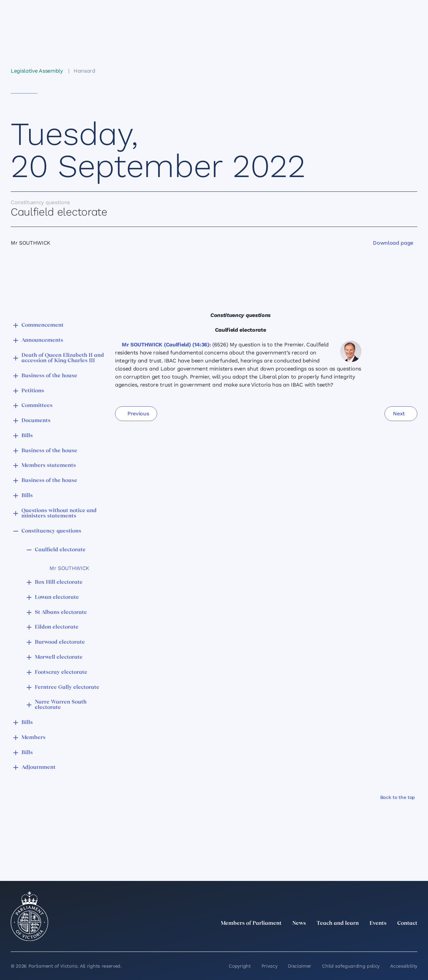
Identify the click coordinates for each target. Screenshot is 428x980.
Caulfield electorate (60, 550)
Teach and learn (338, 923)
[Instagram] (369, 938)
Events (378, 923)
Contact (407, 923)
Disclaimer (300, 966)
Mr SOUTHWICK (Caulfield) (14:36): (166, 345)
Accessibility (404, 966)
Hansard (84, 71)
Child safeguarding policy (351, 966)
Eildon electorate (57, 627)
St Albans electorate (61, 612)
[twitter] (340, 938)
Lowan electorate (57, 597)
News (299, 923)
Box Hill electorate (59, 582)
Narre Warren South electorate (61, 705)
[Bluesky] (413, 938)
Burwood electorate (60, 642)
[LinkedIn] (354, 938)
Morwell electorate (59, 657)
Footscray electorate (61, 672)
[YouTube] (399, 938)
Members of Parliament (251, 923)
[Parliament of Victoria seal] (29, 916)
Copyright (240, 966)
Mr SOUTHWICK (69, 568)
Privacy (270, 966)
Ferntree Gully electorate (67, 687)
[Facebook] (384, 938)
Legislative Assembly (37, 71)
